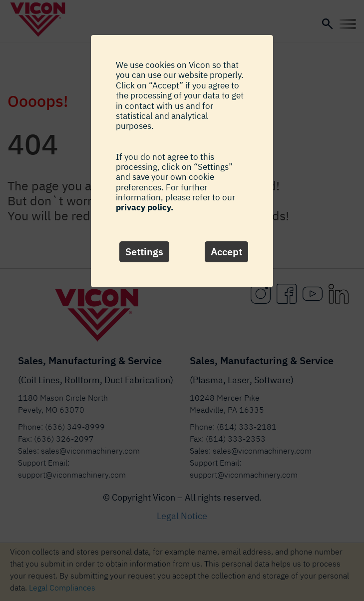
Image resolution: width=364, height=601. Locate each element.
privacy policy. (145, 207)
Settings (144, 252)
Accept (226, 252)
